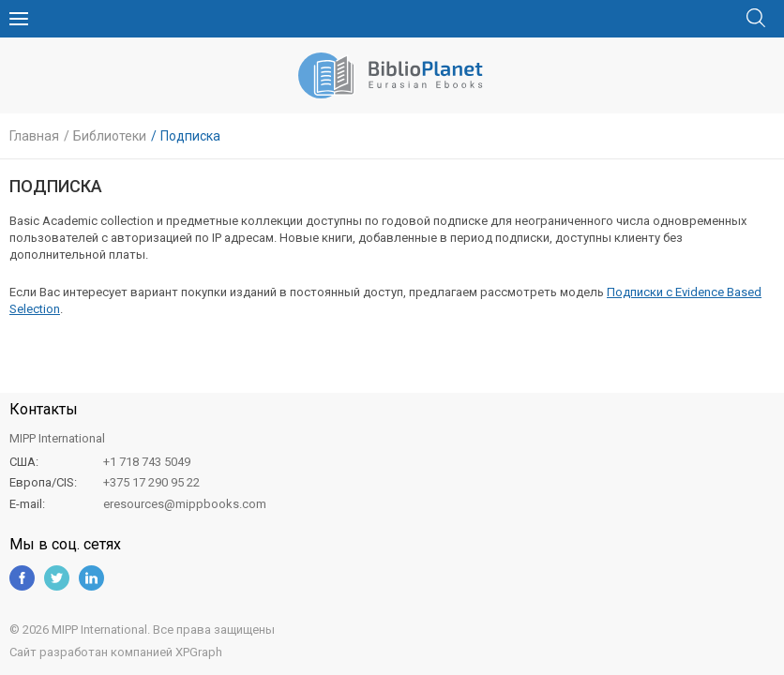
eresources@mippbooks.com (185, 504)
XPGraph (199, 652)
